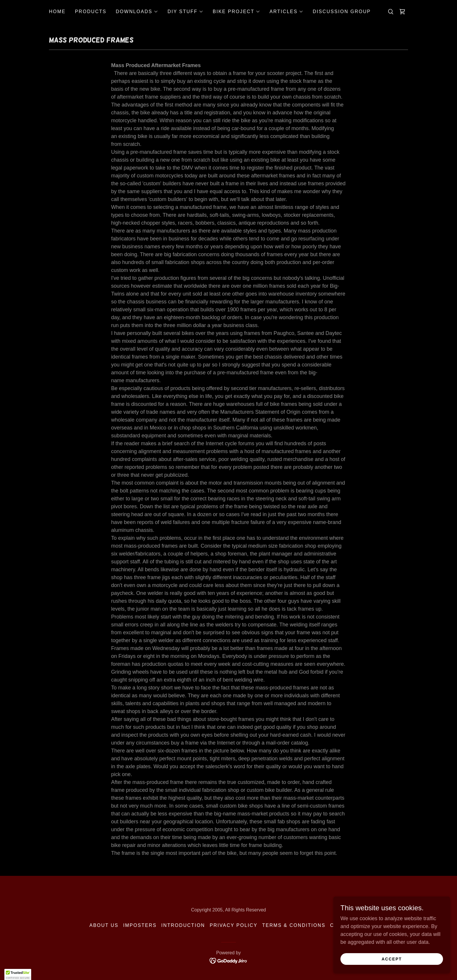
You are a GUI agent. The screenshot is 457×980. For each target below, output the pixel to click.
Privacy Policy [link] (233, 925)
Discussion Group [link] (342, 12)
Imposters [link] (140, 925)
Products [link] (91, 12)
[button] (137, 12)
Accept (392, 959)
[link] (402, 12)
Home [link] (57, 12)
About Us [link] (104, 925)
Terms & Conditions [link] (294, 925)
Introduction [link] (183, 925)
